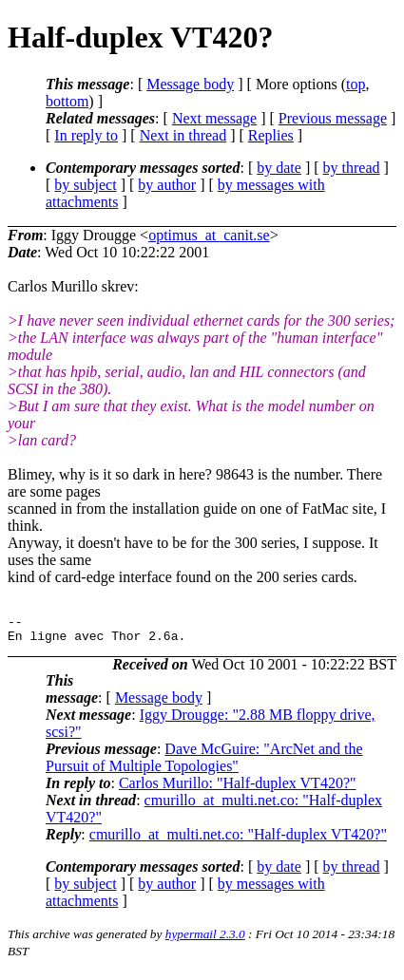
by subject (85, 185)
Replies (271, 135)
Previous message (333, 118)
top (356, 84)
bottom (67, 101)
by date (279, 168)
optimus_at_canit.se (209, 235)
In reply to (86, 135)
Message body (190, 84)
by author (167, 185)
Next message (214, 118)
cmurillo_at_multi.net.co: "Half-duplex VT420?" (238, 840)
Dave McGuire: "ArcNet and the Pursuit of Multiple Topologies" (204, 763)
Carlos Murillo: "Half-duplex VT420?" (238, 789)
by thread (352, 168)
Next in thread (183, 135)
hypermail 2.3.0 (205, 940)
